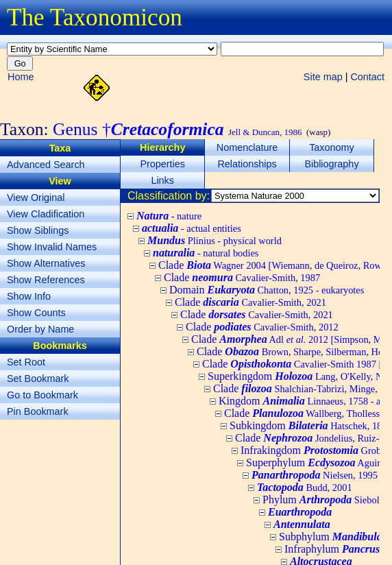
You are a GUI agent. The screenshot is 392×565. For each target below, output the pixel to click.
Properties (162, 164)
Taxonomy (332, 147)
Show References (46, 280)
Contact (367, 77)
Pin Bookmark (38, 411)
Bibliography (331, 164)
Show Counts (36, 313)
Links (162, 180)
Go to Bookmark (42, 395)
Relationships (247, 164)
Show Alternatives (46, 263)
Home (21, 77)
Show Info (29, 296)
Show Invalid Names (52, 247)
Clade (242, 277)
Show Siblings (38, 230)
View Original (36, 197)
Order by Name (40, 329)
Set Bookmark (38, 378)
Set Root (26, 362)
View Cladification (46, 214)
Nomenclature (247, 147)
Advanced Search (46, 165)
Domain (267, 290)
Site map (323, 77)
